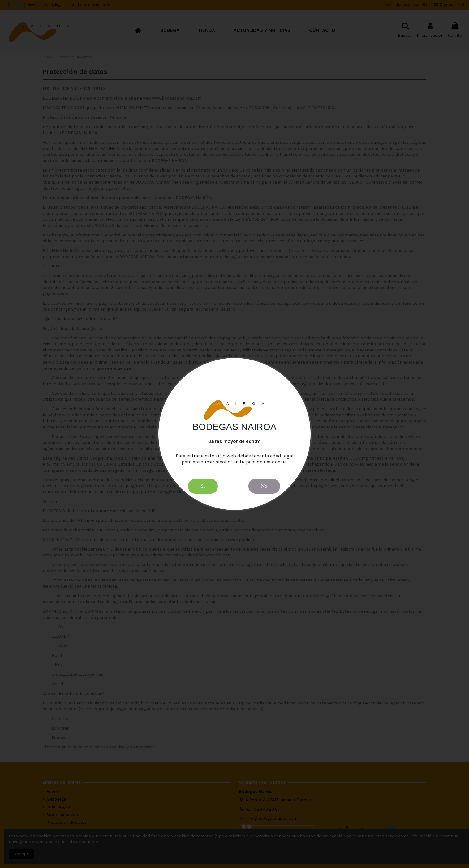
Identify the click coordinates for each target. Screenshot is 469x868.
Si (203, 486)
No (264, 486)
